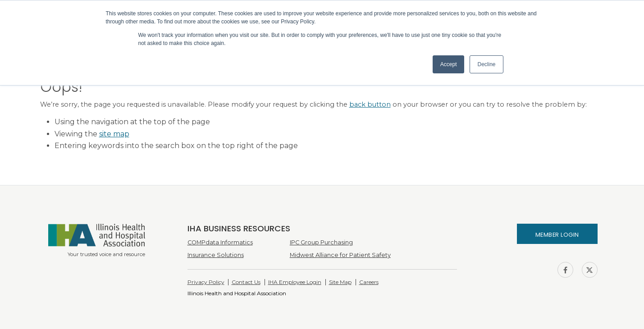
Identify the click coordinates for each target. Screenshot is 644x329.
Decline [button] (486, 64)
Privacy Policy (206, 282)
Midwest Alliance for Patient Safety (340, 255)
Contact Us (246, 282)
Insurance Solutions (216, 255)
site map (114, 134)
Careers (369, 282)
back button (370, 104)
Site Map (340, 282)
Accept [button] (449, 64)
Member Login (557, 235)
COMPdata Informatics (220, 242)
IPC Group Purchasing (321, 242)
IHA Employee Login (295, 282)
